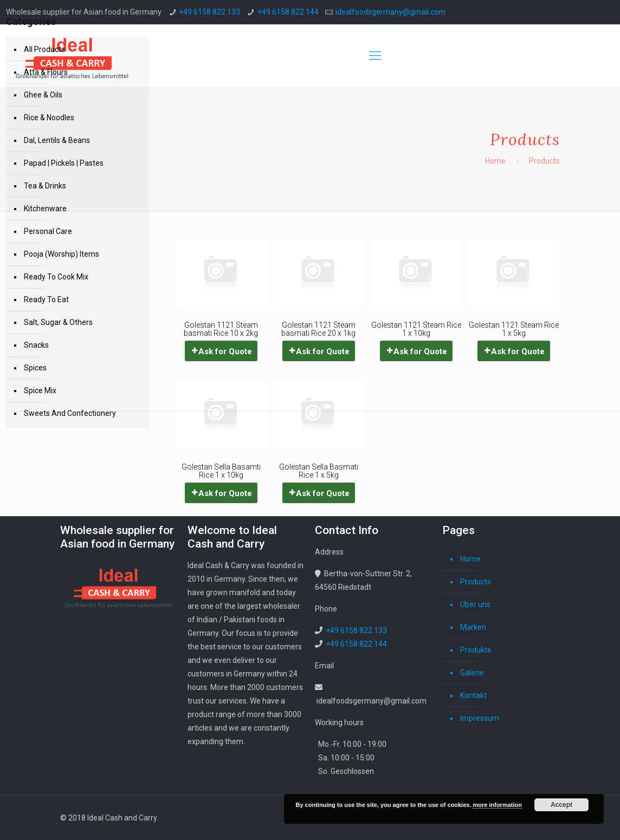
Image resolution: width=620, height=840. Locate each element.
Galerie (472, 673)
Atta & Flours (46, 72)
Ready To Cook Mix (56, 277)
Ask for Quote (225, 351)
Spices (35, 368)
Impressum (480, 718)
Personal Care (48, 231)
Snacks (36, 345)
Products (476, 582)
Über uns (475, 604)
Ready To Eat (46, 299)
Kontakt (473, 695)
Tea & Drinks (45, 186)
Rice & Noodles (49, 118)
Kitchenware (45, 209)
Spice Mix (40, 390)
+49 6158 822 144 (288, 12)
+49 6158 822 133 (209, 12)
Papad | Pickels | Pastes (64, 163)
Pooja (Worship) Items (62, 254)
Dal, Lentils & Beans (57, 140)
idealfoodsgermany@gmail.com (390, 12)
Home (495, 161)
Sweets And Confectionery (70, 413)
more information (497, 805)
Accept (561, 805)
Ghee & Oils (43, 95)
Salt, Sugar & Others (58, 322)
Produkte (476, 650)
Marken (473, 627)
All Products (44, 49)
